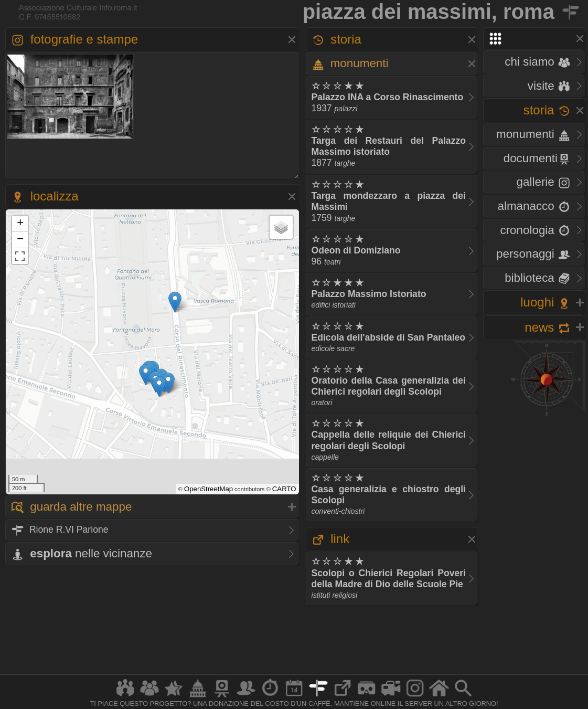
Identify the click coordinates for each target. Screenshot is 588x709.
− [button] (20, 240)
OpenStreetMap (209, 489)
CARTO (284, 489)
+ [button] (20, 224)
